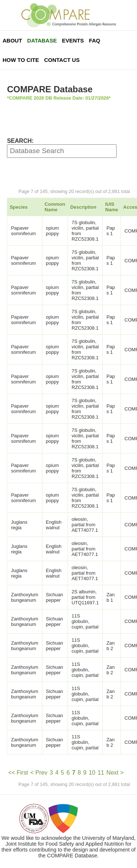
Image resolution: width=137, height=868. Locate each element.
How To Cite (21, 60)
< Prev (39, 773)
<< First (18, 773)
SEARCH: (20, 141)
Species (19, 207)
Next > (115, 773)
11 (101, 773)
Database (42, 40)
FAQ (94, 40)
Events (73, 40)
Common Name (55, 207)
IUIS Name (112, 207)
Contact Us (62, 60)
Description (83, 207)
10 (92, 773)
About (12, 40)
